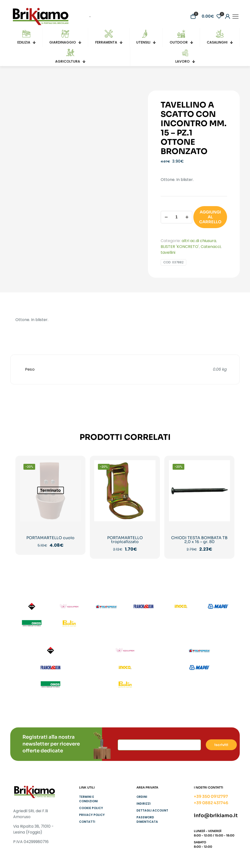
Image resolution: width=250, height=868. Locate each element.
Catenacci (211, 247)
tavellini (168, 252)
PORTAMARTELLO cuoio (50, 538)
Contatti (87, 822)
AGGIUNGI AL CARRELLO (210, 217)
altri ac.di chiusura (199, 241)
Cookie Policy (91, 808)
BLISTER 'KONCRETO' (180, 247)
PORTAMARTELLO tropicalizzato (125, 540)
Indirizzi (144, 804)
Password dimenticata (147, 819)
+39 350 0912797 (211, 796)
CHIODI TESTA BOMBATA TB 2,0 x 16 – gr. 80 (199, 540)
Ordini (142, 797)
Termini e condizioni (89, 799)
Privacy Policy (92, 815)
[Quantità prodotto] (177, 217)
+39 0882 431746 (211, 803)
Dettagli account (152, 810)
